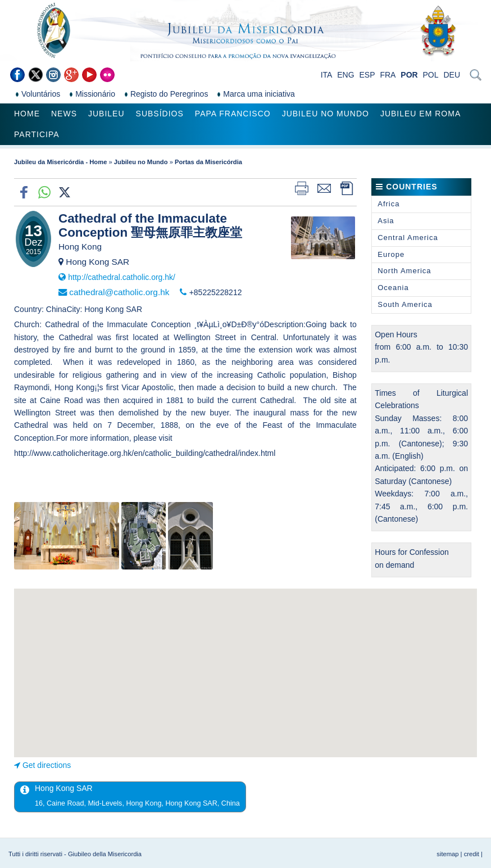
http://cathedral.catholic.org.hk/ (122, 277)
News (64, 114)
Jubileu (106, 114)
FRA (388, 75)
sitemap (447, 854)
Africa (388, 204)
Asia (386, 221)
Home (27, 114)
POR (409, 75)
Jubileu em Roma (420, 114)
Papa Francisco (233, 114)
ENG (345, 75)
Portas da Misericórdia (208, 162)
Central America (408, 238)
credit (472, 854)
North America (404, 271)
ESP (367, 75)
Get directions (47, 765)
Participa (37, 134)
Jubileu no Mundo (326, 114)
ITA (327, 75)
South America (405, 304)
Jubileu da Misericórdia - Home (60, 162)
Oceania (393, 288)
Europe (391, 254)
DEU (452, 75)
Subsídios (160, 114)
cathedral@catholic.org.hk (119, 292)
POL (431, 75)
